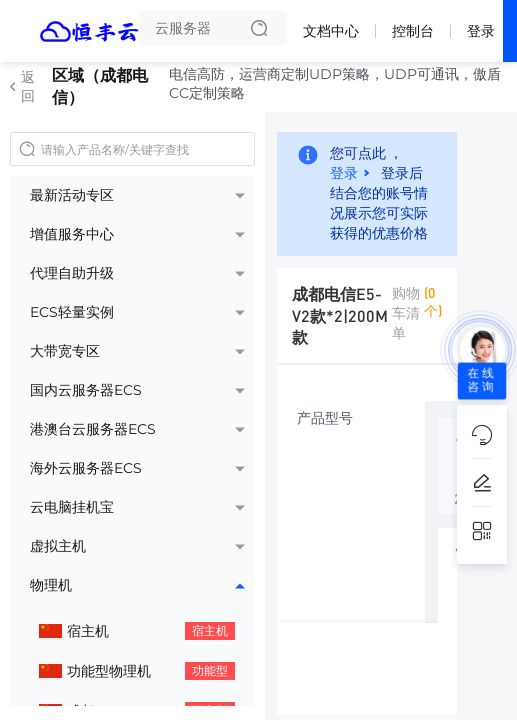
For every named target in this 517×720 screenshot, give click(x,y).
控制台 (413, 31)
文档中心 (331, 31)
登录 (481, 31)
